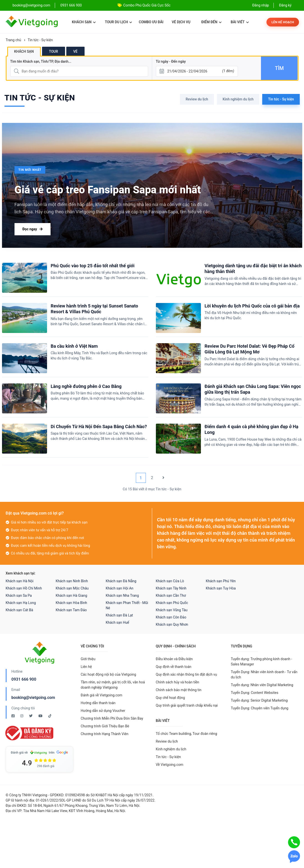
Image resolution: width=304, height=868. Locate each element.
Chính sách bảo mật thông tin (179, 690)
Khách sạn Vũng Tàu (172, 610)
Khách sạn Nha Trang (122, 595)
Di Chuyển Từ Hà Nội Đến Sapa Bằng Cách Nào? (99, 427)
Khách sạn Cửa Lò (170, 581)
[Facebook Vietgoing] (13, 716)
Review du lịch (197, 99)
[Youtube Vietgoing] (41, 716)
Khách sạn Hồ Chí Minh (24, 588)
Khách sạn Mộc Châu (72, 588)
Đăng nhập (261, 5)
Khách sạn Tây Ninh (171, 588)
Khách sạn (84, 22)
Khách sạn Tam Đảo (71, 610)
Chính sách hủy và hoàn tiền (178, 682)
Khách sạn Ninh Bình (72, 581)
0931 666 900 (71, 5)
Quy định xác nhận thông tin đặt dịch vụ (187, 674)
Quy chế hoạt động (171, 698)
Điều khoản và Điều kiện (174, 659)
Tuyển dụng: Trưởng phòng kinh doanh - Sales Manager (262, 662)
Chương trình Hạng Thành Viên (105, 734)
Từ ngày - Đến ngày (171, 61)
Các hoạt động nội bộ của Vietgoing (109, 674)
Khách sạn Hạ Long (21, 603)
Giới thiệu (88, 659)
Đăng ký (285, 5)
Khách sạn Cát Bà (20, 610)
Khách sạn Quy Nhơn (172, 624)
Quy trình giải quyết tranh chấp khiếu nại (187, 705)
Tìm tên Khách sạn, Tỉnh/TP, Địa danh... (41, 61)
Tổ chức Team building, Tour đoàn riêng (187, 734)
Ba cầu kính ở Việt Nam (74, 346)
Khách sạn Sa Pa (19, 595)
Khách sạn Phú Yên (221, 581)
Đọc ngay (33, 229)
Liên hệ (86, 667)
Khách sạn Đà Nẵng (121, 581)
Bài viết (240, 22)
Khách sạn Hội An (120, 588)
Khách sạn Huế (118, 622)
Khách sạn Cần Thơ (171, 595)
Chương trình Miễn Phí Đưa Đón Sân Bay (112, 718)
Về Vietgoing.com (170, 765)
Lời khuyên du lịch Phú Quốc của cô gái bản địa (252, 306)
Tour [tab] (54, 51)
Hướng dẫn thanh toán (98, 703)
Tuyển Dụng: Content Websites (255, 693)
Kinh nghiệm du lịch (238, 99)
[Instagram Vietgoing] (22, 716)
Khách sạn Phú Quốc (172, 603)
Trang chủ (14, 40)
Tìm (279, 68)
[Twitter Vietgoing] (31, 716)
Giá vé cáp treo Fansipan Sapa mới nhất (108, 190)
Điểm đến (211, 22)
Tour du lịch (118, 22)
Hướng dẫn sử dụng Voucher (103, 711)
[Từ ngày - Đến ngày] (197, 71)
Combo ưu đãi (151, 22)
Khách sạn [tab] (24, 51)
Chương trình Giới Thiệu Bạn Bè (105, 726)
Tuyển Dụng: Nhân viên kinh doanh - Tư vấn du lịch (264, 675)
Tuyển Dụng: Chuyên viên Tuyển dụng (260, 708)
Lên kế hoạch (283, 22)
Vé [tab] (75, 51)
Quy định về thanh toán (174, 667)
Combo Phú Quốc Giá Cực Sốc (147, 5)
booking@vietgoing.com (33, 698)
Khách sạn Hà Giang (72, 595)
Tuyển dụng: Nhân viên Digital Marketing (262, 685)
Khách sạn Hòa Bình (71, 603)
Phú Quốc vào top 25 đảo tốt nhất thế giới (93, 266)
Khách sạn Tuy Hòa (221, 588)
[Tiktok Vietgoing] (50, 716)
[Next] (163, 478)
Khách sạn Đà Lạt (119, 615)
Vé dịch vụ (181, 22)
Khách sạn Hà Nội (20, 581)
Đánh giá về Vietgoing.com (102, 695)
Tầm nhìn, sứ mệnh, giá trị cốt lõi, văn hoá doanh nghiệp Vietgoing (113, 685)
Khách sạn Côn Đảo (171, 617)
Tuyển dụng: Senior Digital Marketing (259, 700)
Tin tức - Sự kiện (40, 40)
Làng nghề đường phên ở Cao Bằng (86, 386)
